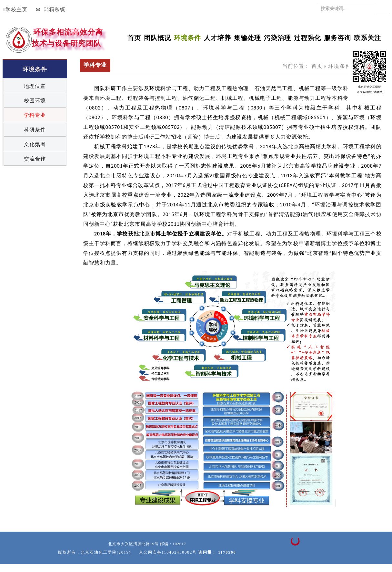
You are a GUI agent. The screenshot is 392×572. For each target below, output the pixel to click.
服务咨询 (337, 37)
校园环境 (35, 101)
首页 (134, 37)
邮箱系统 (51, 9)
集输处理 (247, 37)
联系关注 (367, 37)
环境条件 (340, 66)
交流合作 (35, 159)
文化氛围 (35, 144)
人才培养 (217, 37)
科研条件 (35, 130)
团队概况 (157, 37)
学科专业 (35, 115)
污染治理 (277, 37)
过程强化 (307, 37)
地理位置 (35, 86)
